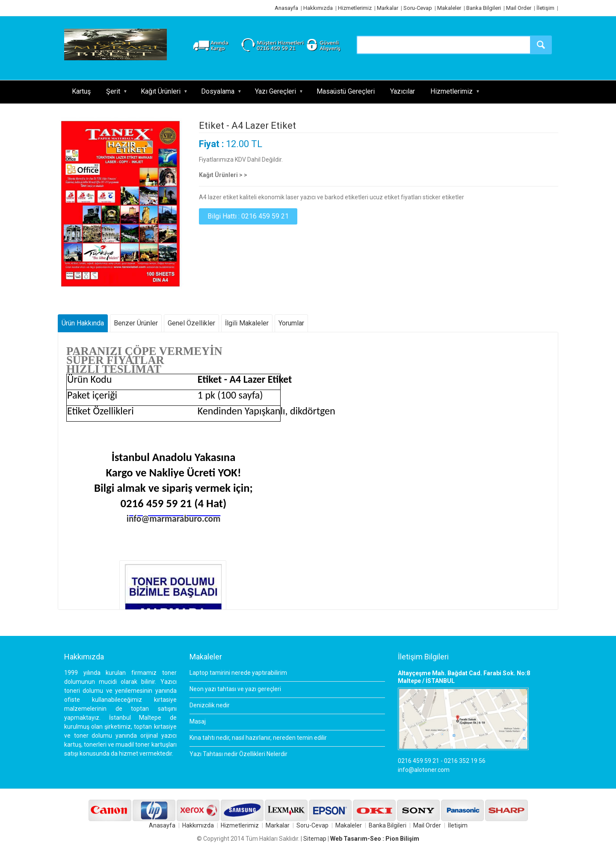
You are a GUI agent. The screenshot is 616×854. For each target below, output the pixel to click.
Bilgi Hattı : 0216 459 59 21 (248, 216)
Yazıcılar (403, 91)
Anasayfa (286, 8)
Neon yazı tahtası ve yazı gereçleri (235, 689)
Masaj (198, 721)
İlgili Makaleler (247, 323)
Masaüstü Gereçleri (346, 91)
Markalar (388, 8)
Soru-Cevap (418, 8)
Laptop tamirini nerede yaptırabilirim (238, 673)
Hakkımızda (318, 8)
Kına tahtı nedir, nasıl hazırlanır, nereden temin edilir (258, 738)
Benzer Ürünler (136, 323)
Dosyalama (218, 91)
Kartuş (81, 91)
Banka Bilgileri (484, 8)
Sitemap (315, 839)
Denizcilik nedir (210, 705)
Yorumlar (291, 323)
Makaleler (449, 8)
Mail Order (519, 8)
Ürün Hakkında (83, 323)
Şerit (113, 91)
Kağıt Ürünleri (161, 91)
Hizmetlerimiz (355, 8)
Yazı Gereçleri (275, 91)
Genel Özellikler (191, 323)
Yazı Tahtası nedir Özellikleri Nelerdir (238, 754)
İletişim (545, 8)
